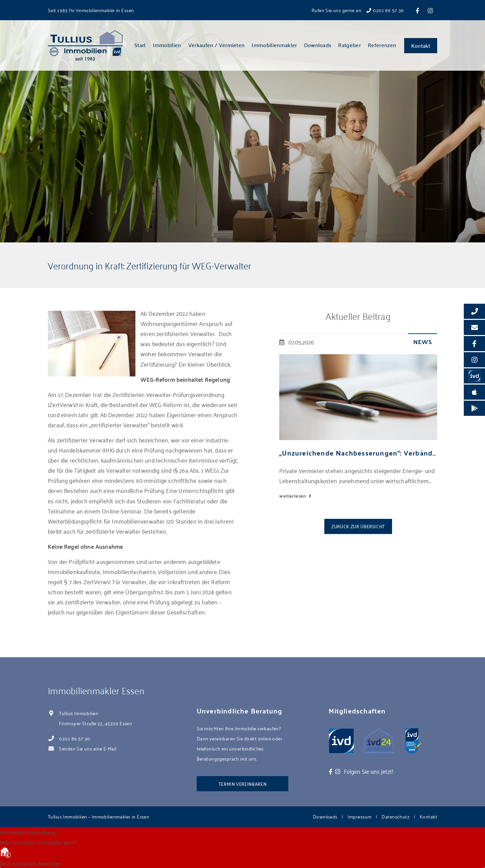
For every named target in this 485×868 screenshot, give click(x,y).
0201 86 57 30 (74, 738)
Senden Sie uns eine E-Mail (88, 748)
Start (140, 45)
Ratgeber (349, 45)
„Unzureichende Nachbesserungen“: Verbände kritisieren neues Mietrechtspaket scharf (358, 453)
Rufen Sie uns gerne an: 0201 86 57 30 (358, 10)
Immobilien (167, 45)
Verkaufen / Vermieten (217, 45)
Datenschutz (396, 816)
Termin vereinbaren (243, 784)
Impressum (360, 816)
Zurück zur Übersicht (358, 526)
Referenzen (382, 45)
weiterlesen (293, 496)
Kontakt (421, 45)
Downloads (318, 45)
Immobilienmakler (274, 45)
